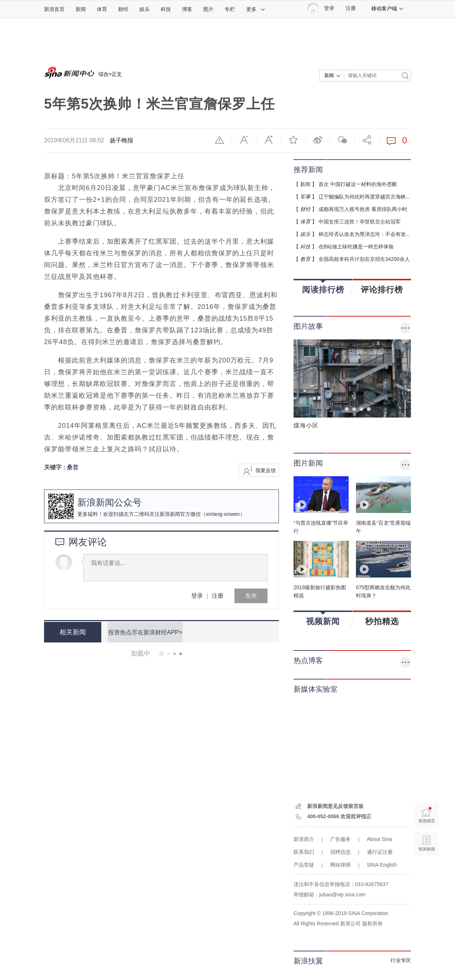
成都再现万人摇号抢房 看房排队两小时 (363, 209)
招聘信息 (341, 852)
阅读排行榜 (323, 287)
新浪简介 (304, 839)
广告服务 (341, 839)
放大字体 (269, 140)
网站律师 (341, 865)
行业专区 (401, 960)
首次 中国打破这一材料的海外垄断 (358, 184)
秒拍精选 (382, 621)
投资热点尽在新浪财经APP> (144, 632)
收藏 (293, 140)
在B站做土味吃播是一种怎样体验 (356, 247)
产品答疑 (304, 865)
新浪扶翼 (308, 961)
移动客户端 (387, 8)
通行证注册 (380, 852)
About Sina (380, 839)
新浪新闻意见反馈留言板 (335, 806)
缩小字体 (244, 140)
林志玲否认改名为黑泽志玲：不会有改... (364, 234)
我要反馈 (266, 470)
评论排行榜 (382, 289)
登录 (197, 596)
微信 (342, 140)
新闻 (81, 9)
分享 (367, 140)
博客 (187, 9)
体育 (102, 9)
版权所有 (372, 923)
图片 (208, 9)
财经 (123, 9)
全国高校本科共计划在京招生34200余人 (364, 259)
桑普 (73, 467)
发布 (251, 596)
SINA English (382, 865)
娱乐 (145, 9)
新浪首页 (54, 9)
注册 (351, 8)
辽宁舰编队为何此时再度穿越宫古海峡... (364, 197)
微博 (318, 140)
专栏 (230, 9)
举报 (219, 140)
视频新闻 (323, 619)
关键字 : (55, 467)
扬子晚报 (121, 140)
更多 (256, 9)
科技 (166, 9)
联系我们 (304, 852)
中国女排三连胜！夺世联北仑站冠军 (360, 222)
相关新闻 (72, 632)
